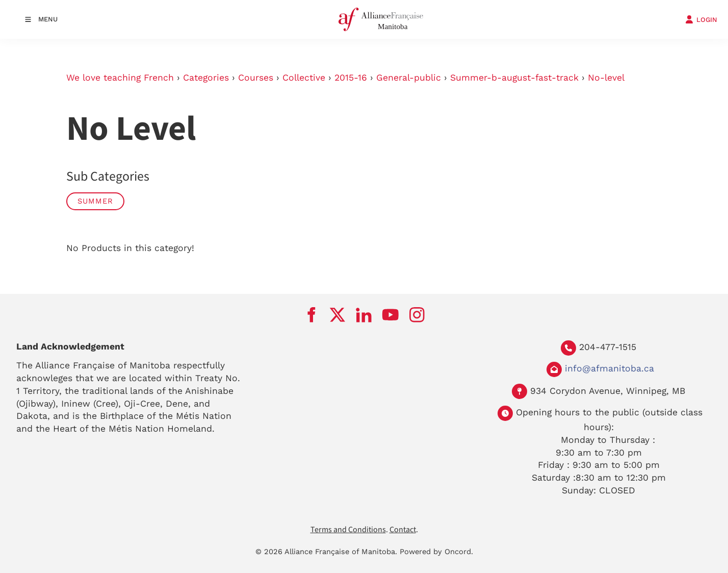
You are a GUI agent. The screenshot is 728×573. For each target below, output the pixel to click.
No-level (606, 78)
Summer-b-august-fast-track (514, 78)
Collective (304, 78)
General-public (409, 78)
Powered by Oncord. (436, 552)
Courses (256, 78)
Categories (206, 78)
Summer (95, 201)
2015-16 (351, 78)
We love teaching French (120, 78)
